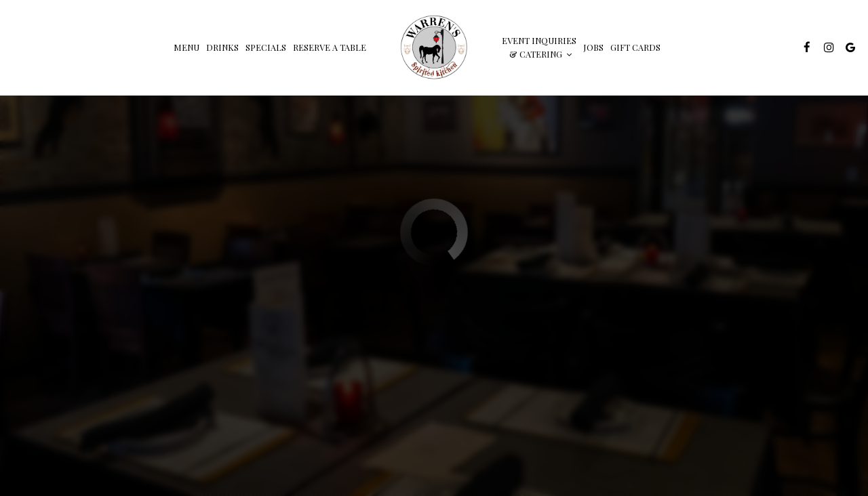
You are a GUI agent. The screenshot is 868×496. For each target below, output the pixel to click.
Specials (266, 47)
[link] (434, 47)
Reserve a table (330, 47)
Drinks (222, 47)
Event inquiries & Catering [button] (539, 47)
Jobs (593, 47)
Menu (186, 47)
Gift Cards (635, 47)
